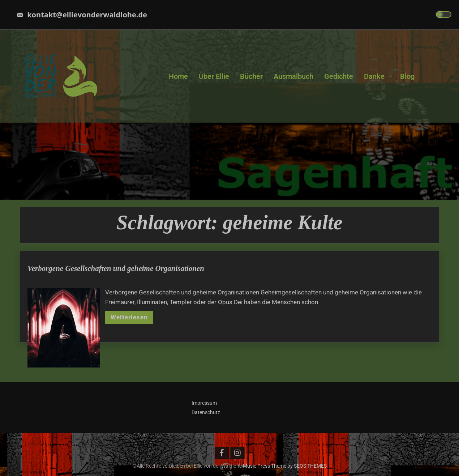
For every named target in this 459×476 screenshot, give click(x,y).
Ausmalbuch (293, 76)
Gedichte (339, 76)
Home (178, 76)
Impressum (204, 403)
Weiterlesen (129, 323)
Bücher (251, 76)
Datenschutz (206, 412)
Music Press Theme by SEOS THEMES (285, 466)
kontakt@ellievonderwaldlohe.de (82, 15)
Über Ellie (214, 76)
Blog (407, 76)
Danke (374, 76)
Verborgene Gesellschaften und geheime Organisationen (116, 274)
